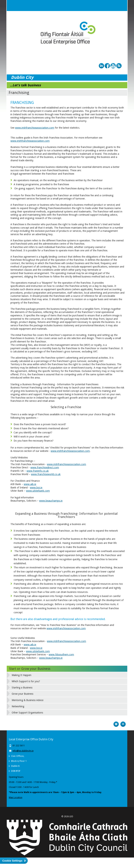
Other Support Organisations (27, 713)
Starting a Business (22, 688)
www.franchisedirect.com (45, 467)
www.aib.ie (30, 484)
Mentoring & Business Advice (28, 700)
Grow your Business (22, 694)
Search (115, 6)
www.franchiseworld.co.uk (46, 474)
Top (123, 724)
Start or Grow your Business (30, 669)
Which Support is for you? (26, 681)
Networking (18, 706)
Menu (122, 6)
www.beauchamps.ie (51, 501)
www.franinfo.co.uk (38, 471)
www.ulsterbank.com (38, 491)
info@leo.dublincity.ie (23, 751)
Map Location (16, 797)
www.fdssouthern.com (61, 655)
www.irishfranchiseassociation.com (35, 128)
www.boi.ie (36, 488)
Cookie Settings (12, 861)
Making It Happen (22, 675)
